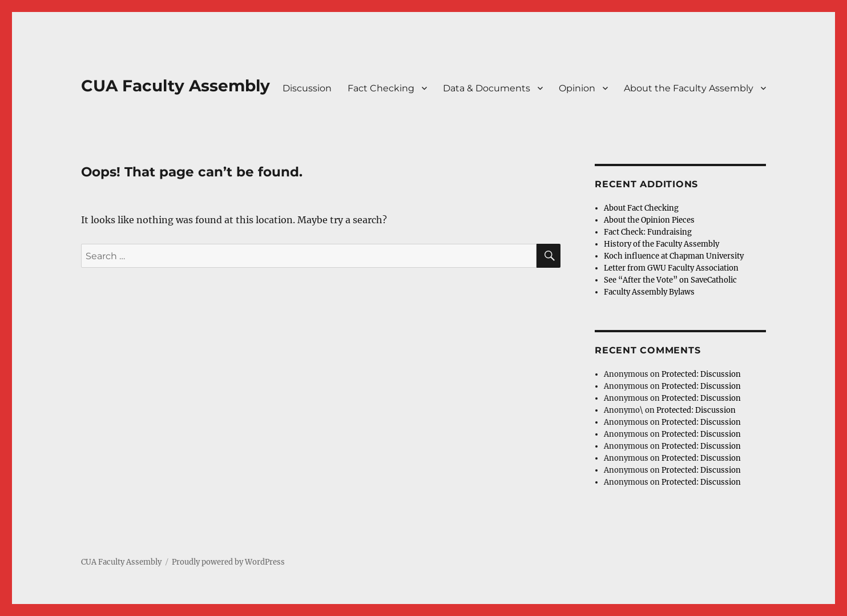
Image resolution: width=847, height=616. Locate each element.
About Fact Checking (641, 208)
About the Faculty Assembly (689, 88)
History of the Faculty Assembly (662, 244)
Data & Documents (487, 88)
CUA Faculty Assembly (176, 86)
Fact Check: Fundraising (648, 232)
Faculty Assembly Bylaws (649, 292)
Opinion (577, 88)
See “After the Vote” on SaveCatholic (670, 280)
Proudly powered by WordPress (228, 562)
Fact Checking (381, 88)
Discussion (307, 88)
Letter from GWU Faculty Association (671, 268)
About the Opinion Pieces (649, 220)
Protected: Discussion (701, 374)
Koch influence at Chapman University (674, 256)
